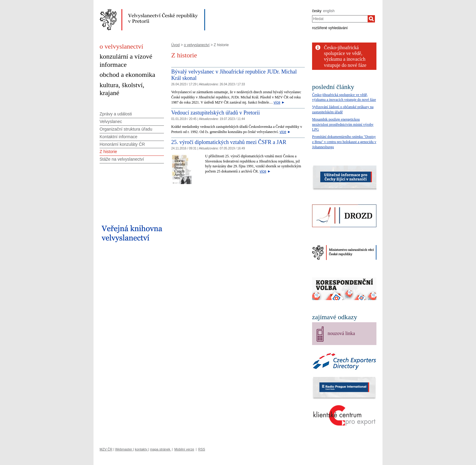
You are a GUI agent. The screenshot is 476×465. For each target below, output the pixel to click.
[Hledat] (371, 19)
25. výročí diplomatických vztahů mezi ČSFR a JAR (229, 142)
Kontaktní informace (119, 137)
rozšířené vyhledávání (330, 28)
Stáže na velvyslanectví (122, 159)
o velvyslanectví (197, 45)
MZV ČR (106, 449)
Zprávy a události (116, 114)
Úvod (175, 45)
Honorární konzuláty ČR (122, 144)
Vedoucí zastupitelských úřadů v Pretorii (216, 113)
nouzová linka (341, 333)
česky (317, 11)
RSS (202, 449)
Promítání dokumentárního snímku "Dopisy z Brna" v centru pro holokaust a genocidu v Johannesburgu (344, 142)
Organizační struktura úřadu (126, 129)
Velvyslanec (111, 121)
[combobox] (340, 19)
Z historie (108, 152)
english (329, 11)
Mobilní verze (184, 449)
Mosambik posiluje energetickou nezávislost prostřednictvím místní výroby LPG (343, 125)
